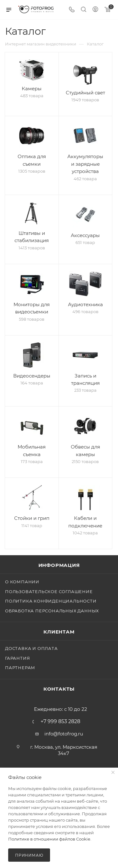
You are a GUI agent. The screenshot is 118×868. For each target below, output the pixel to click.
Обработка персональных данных (52, 611)
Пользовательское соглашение (49, 592)
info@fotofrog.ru (64, 734)
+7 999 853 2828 (60, 722)
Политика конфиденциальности (51, 601)
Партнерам (20, 668)
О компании (22, 582)
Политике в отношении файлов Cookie (49, 839)
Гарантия (17, 658)
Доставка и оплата (31, 648)
